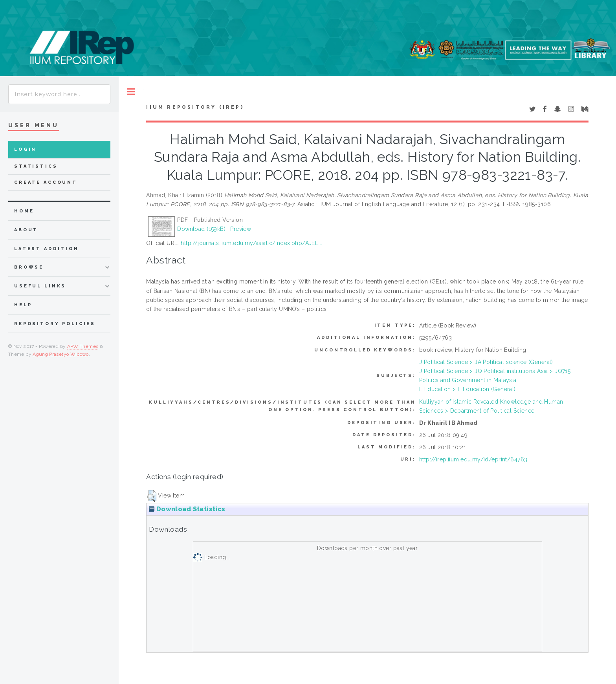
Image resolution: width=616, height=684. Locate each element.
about (26, 230)
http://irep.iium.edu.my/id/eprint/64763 (473, 459)
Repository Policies (55, 324)
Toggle (131, 92)
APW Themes (83, 346)
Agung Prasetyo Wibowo (61, 354)
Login (25, 149)
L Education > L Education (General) (467, 389)
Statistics (36, 166)
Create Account (46, 182)
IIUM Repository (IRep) (195, 107)
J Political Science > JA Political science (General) (486, 362)
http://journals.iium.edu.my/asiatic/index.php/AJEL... (251, 243)
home (24, 211)
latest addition (47, 249)
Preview (241, 229)
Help (23, 305)
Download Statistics (187, 509)
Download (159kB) (201, 229)
